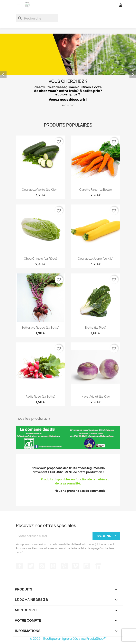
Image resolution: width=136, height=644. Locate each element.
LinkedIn (98, 566)
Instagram (87, 566)
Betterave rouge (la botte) (40, 327)
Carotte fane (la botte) (96, 190)
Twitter (31, 566)
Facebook (20, 566)
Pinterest (64, 566)
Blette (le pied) (96, 327)
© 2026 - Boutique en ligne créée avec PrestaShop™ (68, 639)
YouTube (53, 566)
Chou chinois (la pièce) (41, 259)
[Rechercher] (37, 18)
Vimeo (76, 566)
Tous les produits (34, 419)
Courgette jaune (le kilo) (96, 259)
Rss (42, 566)
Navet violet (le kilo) (96, 396)
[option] (68, 72)
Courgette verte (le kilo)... (41, 190)
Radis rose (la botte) (41, 396)
